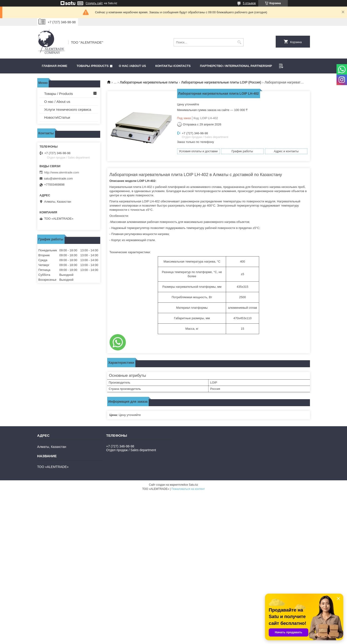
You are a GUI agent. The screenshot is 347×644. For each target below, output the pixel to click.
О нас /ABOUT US (132, 66)
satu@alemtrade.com (58, 178)
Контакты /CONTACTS (173, 66)
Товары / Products (59, 94)
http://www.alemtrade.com (62, 172)
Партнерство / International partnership (236, 66)
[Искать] (239, 42)
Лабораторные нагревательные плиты (149, 82)
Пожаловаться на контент (188, 489)
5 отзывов (249, 3)
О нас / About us (57, 102)
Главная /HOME (55, 66)
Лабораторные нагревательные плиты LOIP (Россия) (221, 82)
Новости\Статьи (57, 117)
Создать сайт (94, 3)
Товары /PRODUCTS (93, 66)
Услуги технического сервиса (68, 109)
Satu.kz (193, 485)
